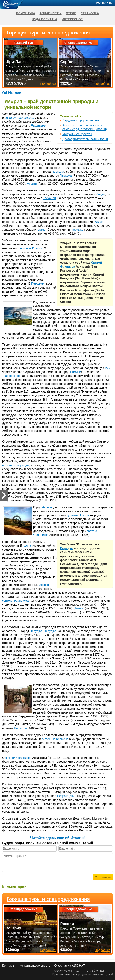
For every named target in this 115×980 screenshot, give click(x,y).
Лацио (101, 194)
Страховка (90, 13)
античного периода (15, 465)
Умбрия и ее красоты (77, 134)
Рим (108, 368)
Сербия (68, 62)
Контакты (105, 3)
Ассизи (32, 183)
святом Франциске (18, 758)
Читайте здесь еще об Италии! (57, 838)
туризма (72, 515)
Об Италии (12, 93)
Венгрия (13, 928)
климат (42, 230)
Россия (67, 924)
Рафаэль (20, 728)
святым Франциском (20, 118)
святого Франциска (15, 601)
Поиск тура (26, 13)
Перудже (77, 230)
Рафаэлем (38, 125)
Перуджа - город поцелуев (81, 120)
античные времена (55, 739)
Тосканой (49, 198)
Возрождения (67, 796)
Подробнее (48, 950)
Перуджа (58, 172)
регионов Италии (30, 248)
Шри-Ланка (16, 62)
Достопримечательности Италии (85, 139)
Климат (100, 222)
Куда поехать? (45, 19)
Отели (71, 13)
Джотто (79, 608)
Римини (76, 372)
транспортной (12, 376)
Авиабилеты (51, 13)
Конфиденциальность (35, 966)
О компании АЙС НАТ (70, 966)
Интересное (72, 19)
